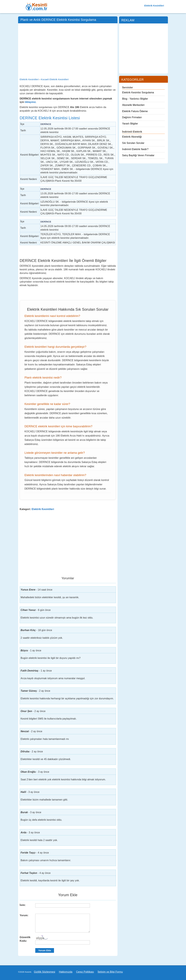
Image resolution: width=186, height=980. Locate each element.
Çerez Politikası (85, 972)
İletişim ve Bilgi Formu (110, 972)
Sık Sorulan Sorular (133, 143)
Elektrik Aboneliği (132, 137)
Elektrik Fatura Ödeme (135, 111)
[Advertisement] (68, 48)
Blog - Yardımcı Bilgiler (135, 99)
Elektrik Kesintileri (154, 6)
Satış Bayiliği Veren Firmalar (138, 155)
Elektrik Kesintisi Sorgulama (138, 92)
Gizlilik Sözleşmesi (44, 972)
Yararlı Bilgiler (130, 124)
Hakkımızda (66, 972)
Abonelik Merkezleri (133, 105)
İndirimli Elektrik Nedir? (135, 149)
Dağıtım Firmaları (132, 117)
